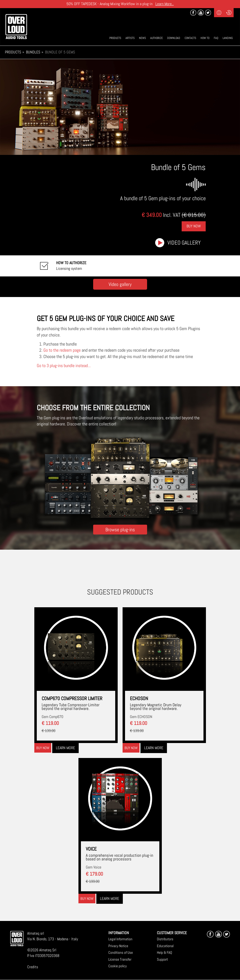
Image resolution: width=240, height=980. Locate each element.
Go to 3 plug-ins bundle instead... (64, 366)
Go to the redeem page (62, 350)
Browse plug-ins (120, 529)
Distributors (165, 939)
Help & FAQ (164, 952)
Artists (130, 38)
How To (205, 38)
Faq (216, 38)
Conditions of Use (121, 952)
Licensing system (71, 266)
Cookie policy (118, 966)
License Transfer (120, 959)
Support (162, 959)
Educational (165, 946)
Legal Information (120, 939)
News (142, 38)
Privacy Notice (118, 946)
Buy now (43, 748)
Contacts (190, 38)
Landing (228, 38)
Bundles (33, 52)
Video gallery (184, 243)
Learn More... (165, 4)
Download (174, 38)
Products (115, 38)
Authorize (157, 38)
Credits (33, 967)
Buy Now (194, 226)
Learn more (65, 748)
